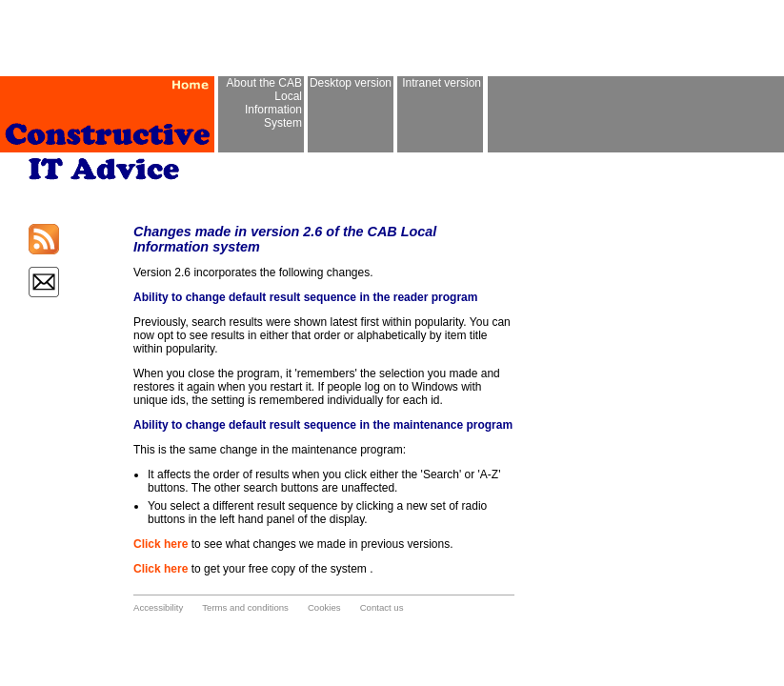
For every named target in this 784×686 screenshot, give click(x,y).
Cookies (324, 607)
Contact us (382, 607)
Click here (161, 544)
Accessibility (158, 607)
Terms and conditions (245, 607)
